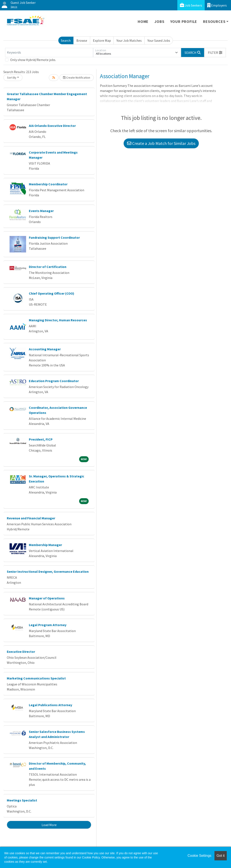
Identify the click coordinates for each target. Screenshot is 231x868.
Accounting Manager (45, 349)
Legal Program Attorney (48, 625)
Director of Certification (48, 267)
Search (66, 40)
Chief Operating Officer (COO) (52, 293)
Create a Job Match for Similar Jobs (161, 143)
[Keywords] (49, 53)
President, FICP (41, 439)
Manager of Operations (47, 598)
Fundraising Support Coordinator (54, 237)
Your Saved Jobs (159, 40)
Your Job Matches (129, 40)
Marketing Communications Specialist (36, 678)
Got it (221, 856)
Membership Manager (45, 545)
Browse (82, 40)
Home (143, 21)
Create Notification (77, 78)
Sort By (12, 78)
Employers (217, 5)
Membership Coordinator (48, 184)
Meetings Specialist (22, 800)
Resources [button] (214, 21)
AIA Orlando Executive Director (52, 126)
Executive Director (21, 652)
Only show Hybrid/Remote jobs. (33, 60)
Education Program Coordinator (54, 381)
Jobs (159, 21)
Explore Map (102, 40)
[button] (215, 53)
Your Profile (184, 21)
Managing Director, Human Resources (58, 320)
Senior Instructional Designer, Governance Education (48, 571)
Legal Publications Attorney (50, 705)
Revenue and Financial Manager (31, 518)
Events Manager (41, 211)
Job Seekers (191, 5)
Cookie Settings (199, 856)
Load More (49, 825)
